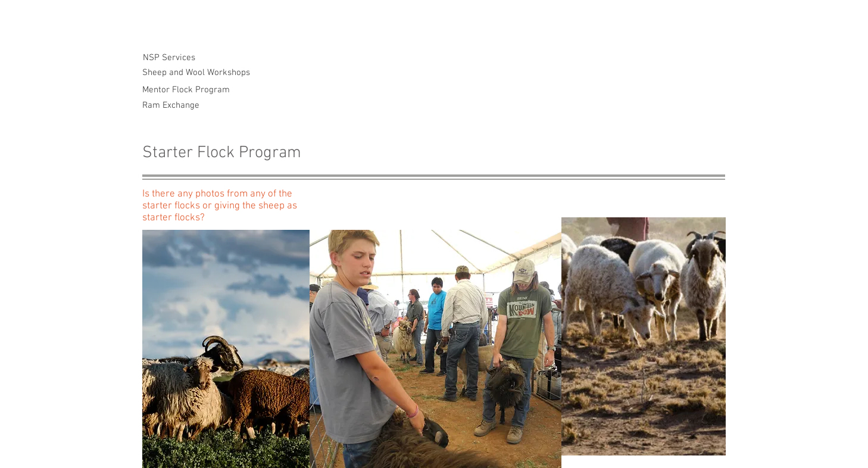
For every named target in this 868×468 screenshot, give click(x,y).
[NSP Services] (169, 58)
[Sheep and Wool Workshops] (196, 73)
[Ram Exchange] (171, 106)
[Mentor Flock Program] (186, 90)
